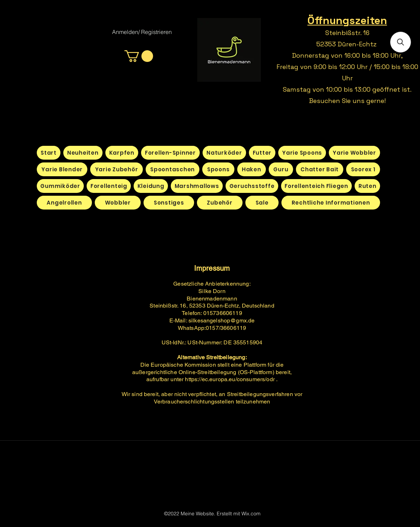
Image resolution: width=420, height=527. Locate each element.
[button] (139, 56)
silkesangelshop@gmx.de (222, 320)
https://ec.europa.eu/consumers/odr (230, 379)
